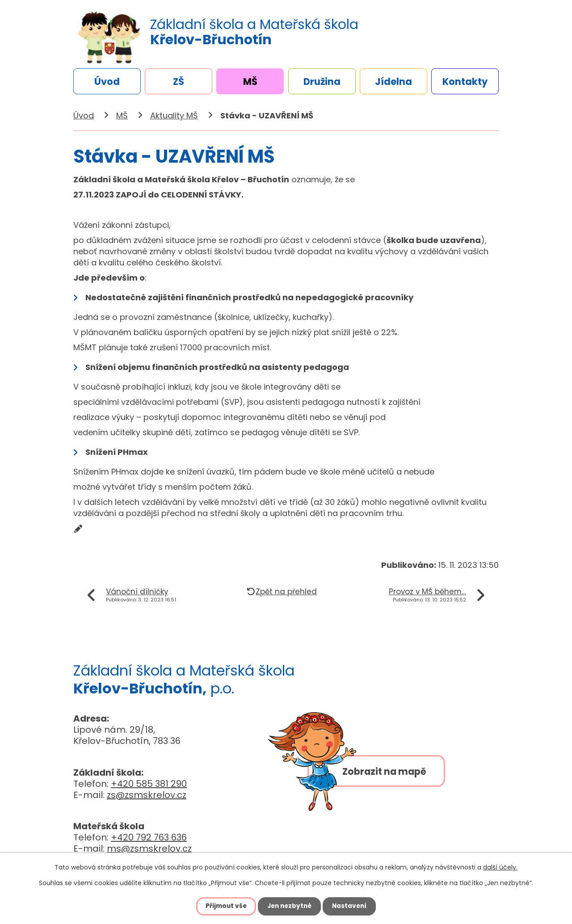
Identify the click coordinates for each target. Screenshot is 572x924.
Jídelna (393, 82)
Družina (322, 82)
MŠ (250, 82)
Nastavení (351, 906)
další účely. (500, 867)
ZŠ (179, 82)
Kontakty (465, 82)
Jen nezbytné (289, 906)
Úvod (107, 82)
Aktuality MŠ (174, 115)
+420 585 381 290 (149, 784)
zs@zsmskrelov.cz (147, 795)
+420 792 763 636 (149, 837)
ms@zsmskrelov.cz (149, 848)
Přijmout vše (224, 906)
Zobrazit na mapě (389, 774)
